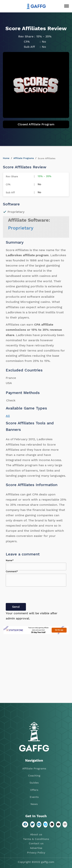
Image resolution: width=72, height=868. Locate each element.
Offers (34, 790)
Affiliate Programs (24, 158)
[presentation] (35, 596)
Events (34, 797)
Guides (34, 783)
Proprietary (21, 228)
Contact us (36, 843)
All (8, 416)
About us (36, 834)
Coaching (34, 776)
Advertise (36, 848)
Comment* (12, 571)
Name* (10, 560)
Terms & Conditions (36, 839)
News (34, 804)
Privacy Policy (36, 853)
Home (6, 158)
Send (16, 607)
